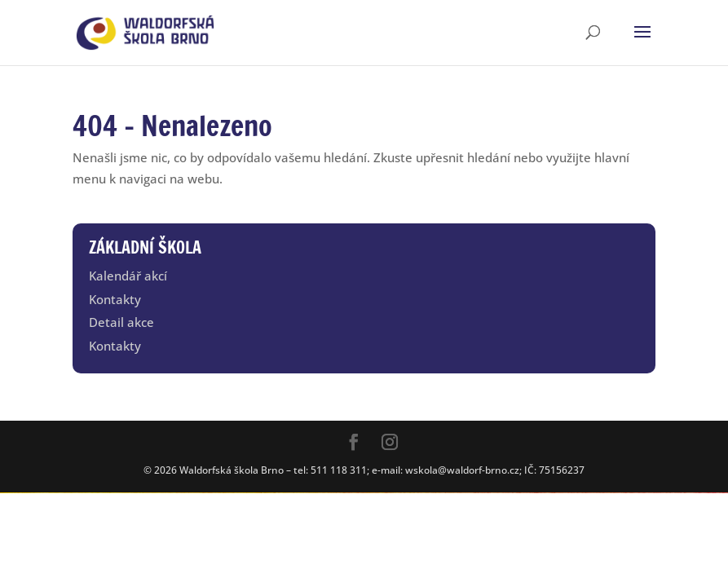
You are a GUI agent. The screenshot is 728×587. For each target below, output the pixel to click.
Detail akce (121, 322)
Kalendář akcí (128, 276)
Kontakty (115, 299)
